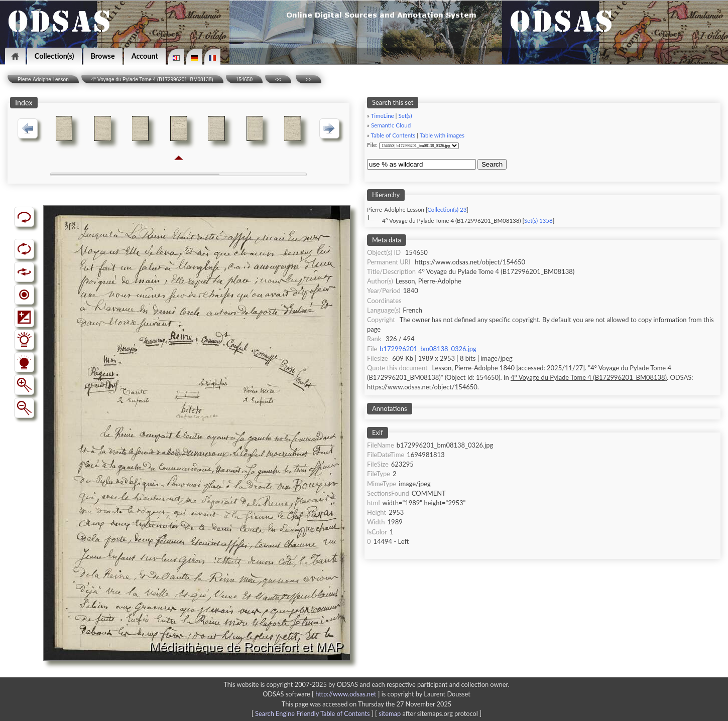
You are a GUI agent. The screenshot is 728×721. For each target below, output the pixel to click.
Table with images (442, 135)
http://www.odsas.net (346, 694)
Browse (103, 56)
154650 (244, 80)
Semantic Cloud (391, 125)
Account (145, 56)
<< (278, 80)
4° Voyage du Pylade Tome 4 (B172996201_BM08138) (152, 80)
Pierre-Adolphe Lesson (43, 80)
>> (309, 80)
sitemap (390, 713)
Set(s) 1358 (538, 221)
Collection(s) (54, 56)
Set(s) (405, 116)
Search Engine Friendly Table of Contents (312, 713)
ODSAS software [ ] (322, 694)
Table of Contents (393, 135)
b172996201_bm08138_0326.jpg (428, 349)
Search (492, 164)
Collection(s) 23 (447, 209)
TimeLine (383, 116)
